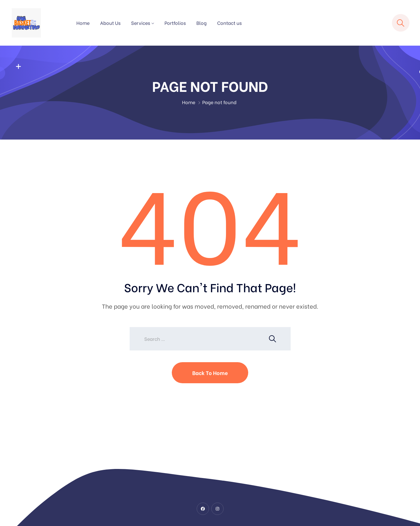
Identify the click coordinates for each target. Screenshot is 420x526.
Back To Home (210, 373)
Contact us (229, 23)
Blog (202, 23)
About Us (110, 23)
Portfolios (175, 23)
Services (141, 23)
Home (83, 23)
